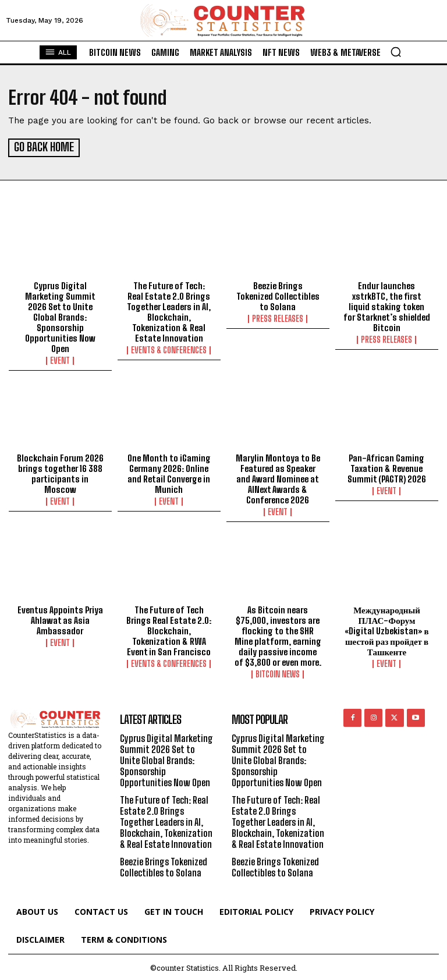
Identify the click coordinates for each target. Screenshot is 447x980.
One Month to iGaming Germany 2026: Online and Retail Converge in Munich (169, 472)
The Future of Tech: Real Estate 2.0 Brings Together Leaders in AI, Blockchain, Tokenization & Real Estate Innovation (169, 310)
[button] (396, 52)
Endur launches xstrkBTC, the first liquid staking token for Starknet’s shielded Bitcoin (387, 304)
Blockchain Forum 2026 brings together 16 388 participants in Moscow (60, 472)
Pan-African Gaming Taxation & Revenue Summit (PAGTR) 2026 (387, 467)
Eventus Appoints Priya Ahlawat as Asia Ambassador (60, 619)
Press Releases (278, 317)
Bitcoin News (278, 673)
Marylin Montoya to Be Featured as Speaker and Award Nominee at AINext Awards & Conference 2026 (278, 477)
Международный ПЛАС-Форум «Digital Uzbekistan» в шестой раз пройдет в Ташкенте (386, 629)
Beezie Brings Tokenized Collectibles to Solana (278, 294)
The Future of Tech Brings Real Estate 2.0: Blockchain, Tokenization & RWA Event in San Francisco (169, 629)
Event (60, 358)
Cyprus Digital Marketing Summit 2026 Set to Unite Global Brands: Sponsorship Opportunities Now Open (60, 315)
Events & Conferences (169, 348)
